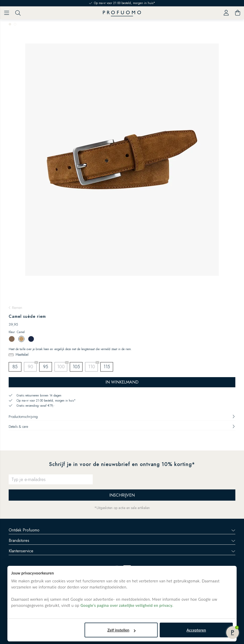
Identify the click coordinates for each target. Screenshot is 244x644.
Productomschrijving (122, 417)
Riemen (17, 308)
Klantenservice (122, 551)
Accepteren (196, 630)
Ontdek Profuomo (122, 530)
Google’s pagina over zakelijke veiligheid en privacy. (127, 605)
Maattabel (22, 354)
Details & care (122, 427)
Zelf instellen (121, 630)
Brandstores (122, 540)
